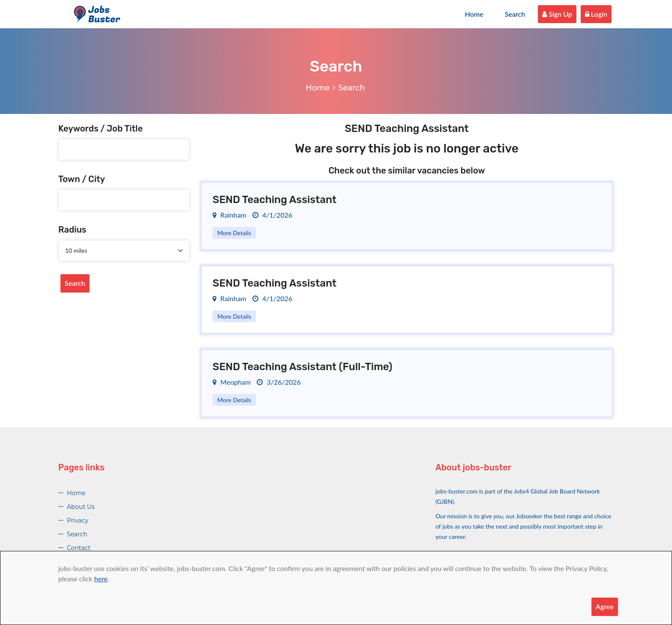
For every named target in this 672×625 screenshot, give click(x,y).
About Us (81, 507)
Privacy (78, 520)
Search (515, 14)
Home (474, 14)
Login (596, 14)
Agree (605, 606)
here (101, 579)
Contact (79, 548)
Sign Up (557, 14)
